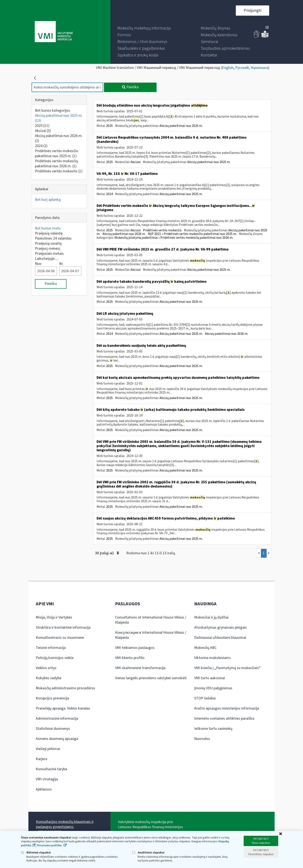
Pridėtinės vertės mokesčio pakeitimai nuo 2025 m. (56, 153)
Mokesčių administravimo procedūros (65, 688)
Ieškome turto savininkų (213, 729)
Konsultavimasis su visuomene (60, 638)
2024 (41, 146)
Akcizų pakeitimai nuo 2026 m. (59, 138)
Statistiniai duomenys (53, 729)
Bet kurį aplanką (48, 200)
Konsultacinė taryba (51, 769)
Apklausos (44, 789)
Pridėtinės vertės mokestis (59, 171)
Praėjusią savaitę (48, 243)
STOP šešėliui (205, 698)
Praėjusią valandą (49, 233)
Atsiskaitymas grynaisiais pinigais (221, 628)
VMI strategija (47, 779)
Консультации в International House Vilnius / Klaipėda (151, 635)
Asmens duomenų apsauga (57, 739)
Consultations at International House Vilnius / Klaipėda (151, 620)
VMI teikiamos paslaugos (135, 648)
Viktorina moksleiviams (213, 658)
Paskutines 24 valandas (53, 238)
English (228, 68)
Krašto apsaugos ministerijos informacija (227, 708)
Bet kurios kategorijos (52, 111)
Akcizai (43, 131)
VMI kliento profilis (130, 658)
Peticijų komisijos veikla (55, 658)
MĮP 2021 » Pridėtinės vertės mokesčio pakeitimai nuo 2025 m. (192, 234)
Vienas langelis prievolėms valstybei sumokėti (151, 678)
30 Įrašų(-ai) (107, 553)
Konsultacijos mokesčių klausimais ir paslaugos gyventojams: (65, 824)
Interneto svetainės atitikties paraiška (224, 719)
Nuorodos (202, 739)
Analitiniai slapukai (148, 853)
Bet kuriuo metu (48, 228)
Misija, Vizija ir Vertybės (54, 617)
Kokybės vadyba (49, 678)
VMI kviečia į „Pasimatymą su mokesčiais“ (227, 668)
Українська (259, 68)
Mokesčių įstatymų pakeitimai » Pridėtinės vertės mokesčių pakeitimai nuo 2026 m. (174, 238)
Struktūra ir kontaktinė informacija (63, 628)
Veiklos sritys (46, 668)
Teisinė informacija (51, 648)
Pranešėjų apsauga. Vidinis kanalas (63, 708)
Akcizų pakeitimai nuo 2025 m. (59, 118)
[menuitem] (144, 28)
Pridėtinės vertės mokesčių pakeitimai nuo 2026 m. (56, 164)
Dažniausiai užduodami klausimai (220, 638)
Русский (242, 68)
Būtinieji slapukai (36, 853)
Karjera (41, 759)
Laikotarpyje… (47, 259)
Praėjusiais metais (49, 254)
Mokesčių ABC (205, 648)
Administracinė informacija (57, 719)
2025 (42, 126)
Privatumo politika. (50, 845)
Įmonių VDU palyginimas (213, 688)
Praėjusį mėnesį (48, 248)
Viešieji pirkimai (48, 749)
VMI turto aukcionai (210, 678)
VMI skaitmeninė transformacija (140, 668)
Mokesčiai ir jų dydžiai (211, 617)
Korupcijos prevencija (52, 698)
